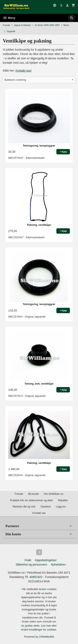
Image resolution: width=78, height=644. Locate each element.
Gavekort (46, 507)
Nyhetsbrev (58, 565)
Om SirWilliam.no (54, 494)
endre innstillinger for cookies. (39, 630)
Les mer (46, 626)
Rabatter (63, 500)
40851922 (36, 577)
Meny (9, 18)
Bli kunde (33, 494)
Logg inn (61, 507)
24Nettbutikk (47, 637)
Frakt (28, 560)
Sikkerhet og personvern (31, 565)
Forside (6, 25)
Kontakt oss (39, 513)
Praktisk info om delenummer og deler (32, 500)
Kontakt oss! (24, 71)
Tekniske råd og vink (24, 507)
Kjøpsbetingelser (46, 560)
